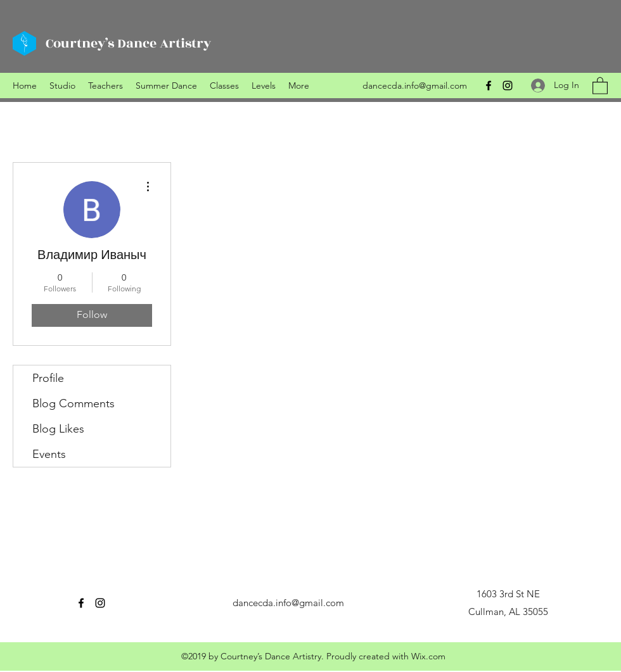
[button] (600, 85)
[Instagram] (508, 86)
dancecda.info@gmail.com (415, 86)
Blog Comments (74, 403)
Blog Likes (58, 429)
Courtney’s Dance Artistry (128, 43)
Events (49, 454)
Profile (48, 378)
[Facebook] (489, 86)
